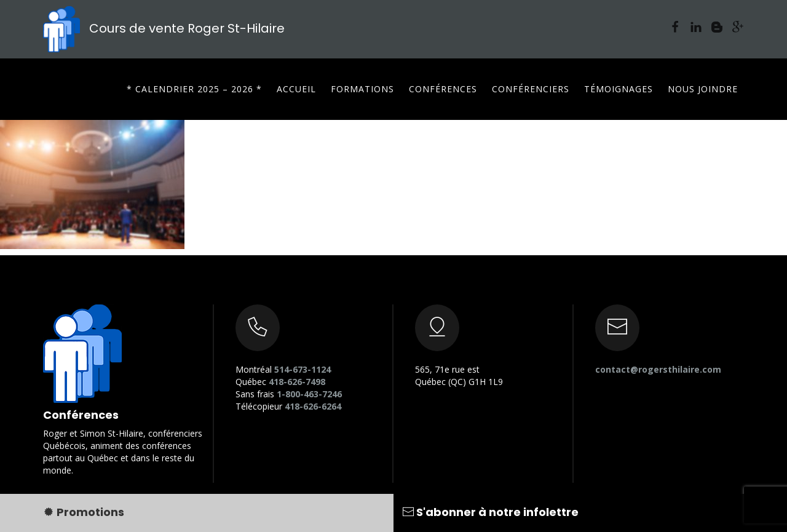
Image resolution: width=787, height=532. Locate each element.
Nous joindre (703, 89)
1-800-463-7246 (309, 394)
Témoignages (619, 89)
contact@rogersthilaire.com (658, 369)
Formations (362, 89)
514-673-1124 (303, 369)
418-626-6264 (313, 406)
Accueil (296, 89)
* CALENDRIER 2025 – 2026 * (194, 89)
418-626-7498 (297, 382)
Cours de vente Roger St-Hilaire (164, 28)
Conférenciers (531, 89)
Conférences (443, 89)
